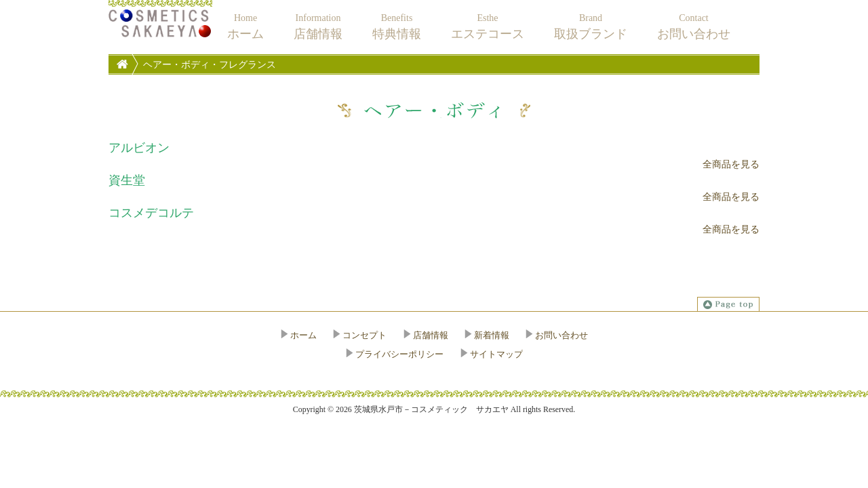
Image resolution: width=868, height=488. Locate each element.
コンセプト (364, 335)
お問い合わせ (561, 335)
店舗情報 (431, 335)
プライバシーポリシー (399, 354)
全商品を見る (731, 164)
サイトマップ (496, 354)
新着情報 (492, 335)
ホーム (303, 335)
